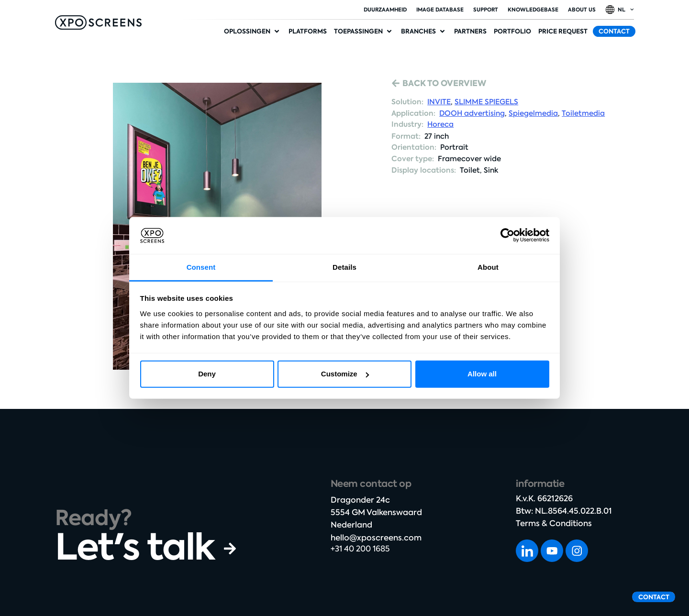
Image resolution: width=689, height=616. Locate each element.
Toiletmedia (583, 113)
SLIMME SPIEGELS (486, 102)
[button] (253, 32)
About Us (582, 10)
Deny (207, 374)
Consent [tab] (201, 267)
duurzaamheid (385, 10)
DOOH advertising (472, 113)
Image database (440, 10)
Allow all (482, 374)
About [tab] (488, 267)
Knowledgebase (533, 10)
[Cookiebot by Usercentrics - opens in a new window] (507, 235)
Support (486, 10)
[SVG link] (98, 22)
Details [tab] (344, 267)
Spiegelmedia (533, 113)
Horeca (440, 124)
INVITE (439, 102)
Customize (345, 374)
